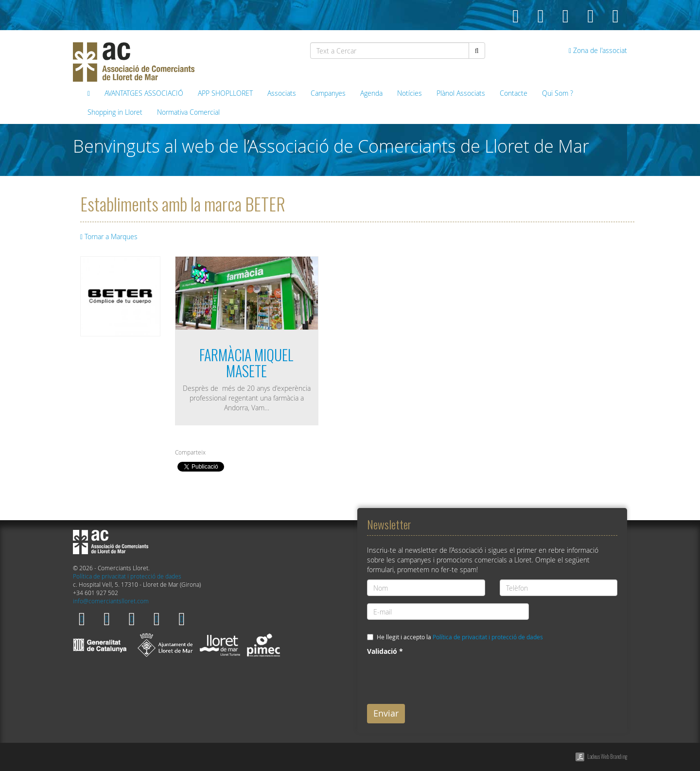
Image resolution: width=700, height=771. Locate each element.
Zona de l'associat (598, 50)
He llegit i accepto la (460, 637)
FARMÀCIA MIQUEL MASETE (246, 363)
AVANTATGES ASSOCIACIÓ (144, 93)
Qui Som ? (558, 93)
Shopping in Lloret (115, 112)
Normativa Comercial (188, 112)
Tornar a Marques (109, 237)
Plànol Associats (461, 93)
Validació (385, 651)
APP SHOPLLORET (225, 93)
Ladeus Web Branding (607, 756)
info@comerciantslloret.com (111, 601)
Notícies (410, 93)
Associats (282, 93)
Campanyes (328, 93)
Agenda (371, 93)
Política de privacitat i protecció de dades (127, 576)
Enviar (386, 713)
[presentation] (441, 678)
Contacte (514, 93)
